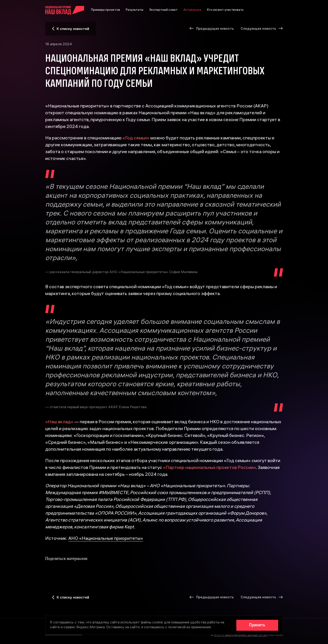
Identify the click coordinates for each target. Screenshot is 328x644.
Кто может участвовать (225, 10)
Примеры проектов (105, 10)
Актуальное (192, 10)
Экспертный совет (163, 10)
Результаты (135, 10)
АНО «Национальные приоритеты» (106, 539)
